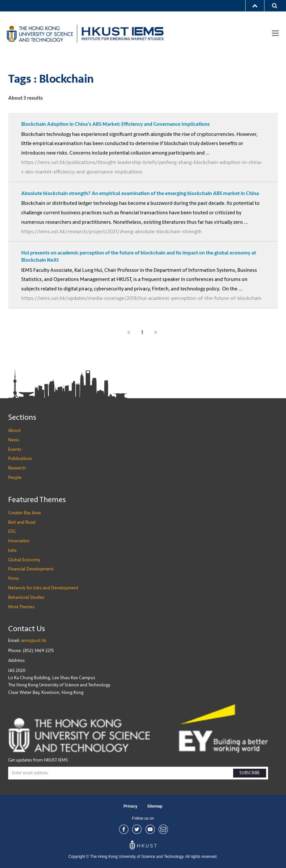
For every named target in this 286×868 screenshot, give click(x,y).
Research (17, 468)
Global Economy (24, 560)
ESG (12, 531)
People (15, 477)
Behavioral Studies (26, 597)
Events (15, 449)
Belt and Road (22, 522)
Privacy (131, 806)
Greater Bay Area (24, 513)
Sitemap (155, 806)
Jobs (12, 550)
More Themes (21, 607)
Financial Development (31, 569)
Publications (20, 459)
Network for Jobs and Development (43, 588)
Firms (14, 578)
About (14, 430)
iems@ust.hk (34, 640)
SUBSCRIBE (250, 773)
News (14, 440)
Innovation (19, 541)
